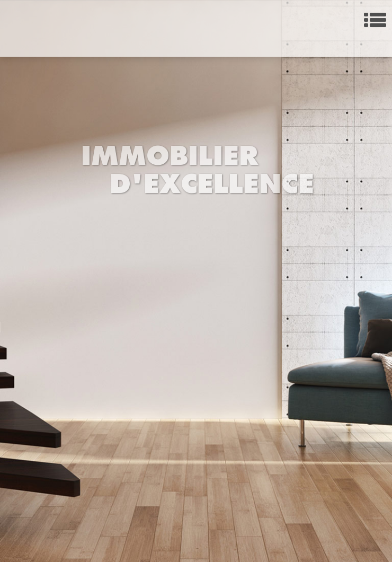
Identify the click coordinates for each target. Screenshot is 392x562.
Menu (375, 20)
